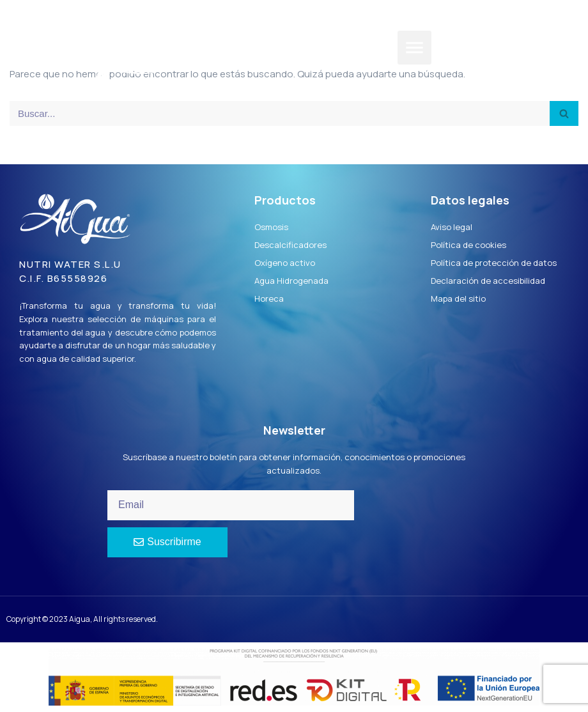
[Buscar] (280, 113)
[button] (414, 48)
